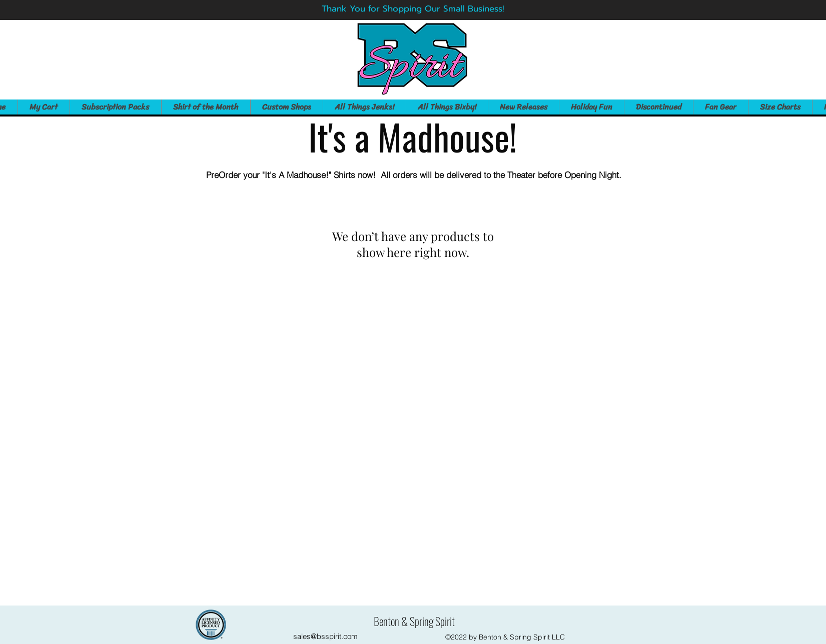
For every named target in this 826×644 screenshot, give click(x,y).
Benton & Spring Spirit (414, 621)
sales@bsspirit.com (325, 636)
